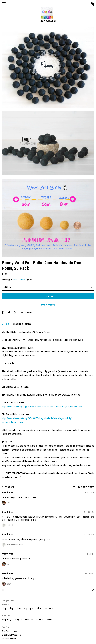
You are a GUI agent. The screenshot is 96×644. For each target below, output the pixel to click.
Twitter (49, 620)
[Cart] (92, 5)
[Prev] (3, 590)
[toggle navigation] (4, 4)
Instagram (18, 620)
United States (20, 280)
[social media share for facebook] (3, 312)
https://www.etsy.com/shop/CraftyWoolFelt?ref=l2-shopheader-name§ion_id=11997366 (42, 406)
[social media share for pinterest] (15, 312)
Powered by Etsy (9, 639)
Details (6, 324)
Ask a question (26, 312)
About (19, 608)
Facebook (29, 620)
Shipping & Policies (22, 324)
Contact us (50, 608)
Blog (11, 608)
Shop (4, 608)
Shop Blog (7, 620)
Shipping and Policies (33, 608)
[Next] (93, 590)
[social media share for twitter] (9, 312)
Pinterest (40, 620)
